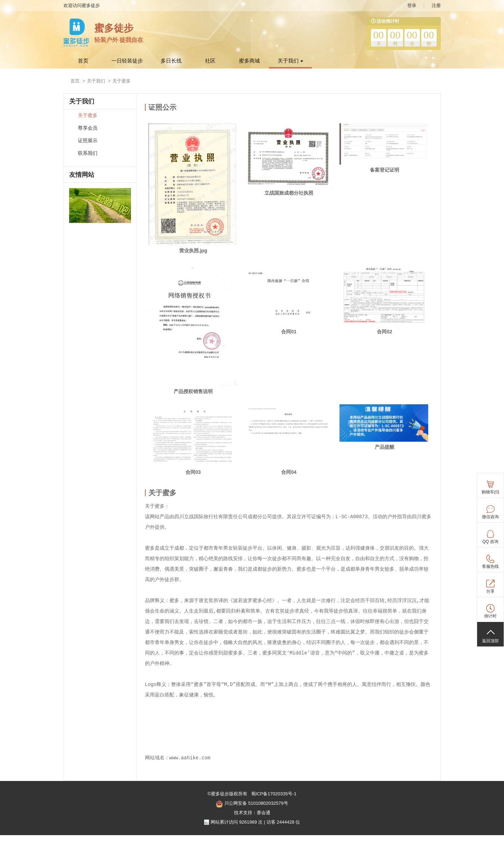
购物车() (491, 492)
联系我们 (88, 153)
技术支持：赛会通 (252, 813)
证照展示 (88, 141)
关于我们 (290, 61)
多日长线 (171, 61)
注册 (436, 5)
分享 (490, 591)
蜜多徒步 (114, 28)
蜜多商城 (249, 61)
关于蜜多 (88, 115)
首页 (83, 61)
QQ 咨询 (490, 542)
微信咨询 (490, 517)
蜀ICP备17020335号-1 (273, 794)
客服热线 (490, 566)
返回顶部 (490, 641)
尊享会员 (88, 128)
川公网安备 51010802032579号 (252, 804)
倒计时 (490, 616)
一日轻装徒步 (127, 61)
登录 (412, 5)
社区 (210, 61)
